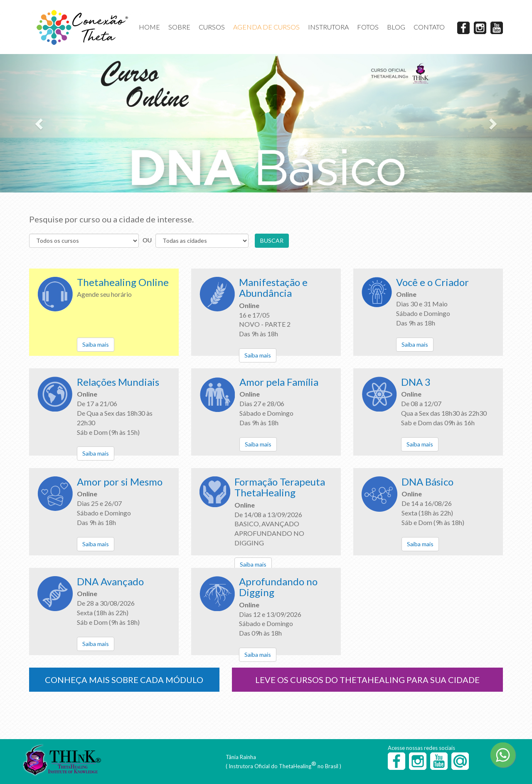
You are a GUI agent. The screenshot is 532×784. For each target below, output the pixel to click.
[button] (40, 123)
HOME (149, 27)
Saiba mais (96, 344)
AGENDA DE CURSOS (266, 27)
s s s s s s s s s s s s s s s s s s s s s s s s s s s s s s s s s (202, 241)
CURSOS (212, 27)
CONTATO (429, 27)
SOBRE (179, 27)
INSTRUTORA (328, 27)
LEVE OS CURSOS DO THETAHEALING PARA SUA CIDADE (367, 680)
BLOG (396, 27)
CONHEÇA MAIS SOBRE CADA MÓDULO (124, 680)
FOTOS (368, 27)
